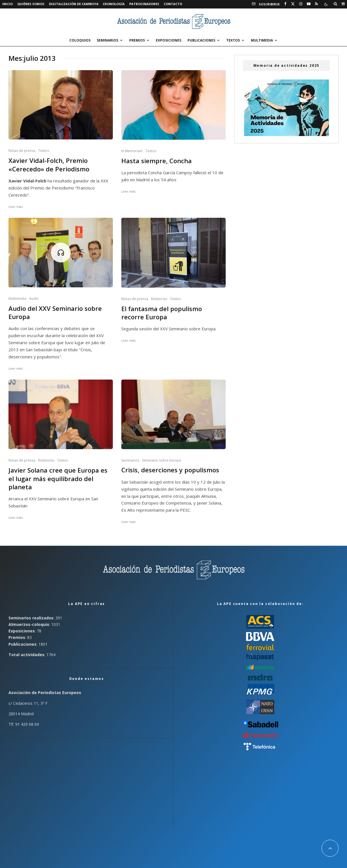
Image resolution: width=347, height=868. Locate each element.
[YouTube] (309, 4)
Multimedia (262, 40)
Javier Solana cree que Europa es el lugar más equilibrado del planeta (58, 479)
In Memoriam (132, 151)
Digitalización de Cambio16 (74, 4)
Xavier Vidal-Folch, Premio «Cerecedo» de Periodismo (49, 165)
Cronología (114, 4)
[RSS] (316, 4)
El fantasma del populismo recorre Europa (162, 313)
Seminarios (107, 40)
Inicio (7, 4)
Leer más (16, 207)
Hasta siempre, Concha (157, 161)
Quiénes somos (31, 4)
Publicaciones (201, 40)
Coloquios (80, 40)
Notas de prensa (22, 151)
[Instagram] (301, 4)
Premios (137, 40)
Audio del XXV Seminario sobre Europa (55, 313)
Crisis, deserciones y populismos (170, 470)
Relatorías (159, 299)
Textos (233, 40)
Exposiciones (169, 40)
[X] (293, 4)
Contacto (173, 4)
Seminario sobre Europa (161, 460)
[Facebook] (285, 4)
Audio (34, 299)
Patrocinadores (144, 4)
